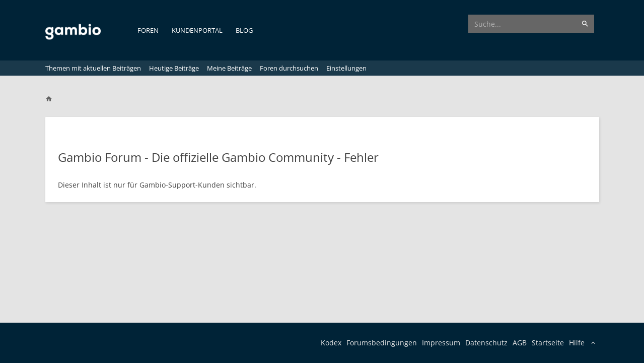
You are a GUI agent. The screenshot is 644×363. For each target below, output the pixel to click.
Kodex (331, 343)
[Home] (53, 99)
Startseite (548, 343)
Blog (244, 30)
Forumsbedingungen (382, 343)
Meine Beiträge (229, 68)
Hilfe (577, 343)
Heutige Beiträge (174, 68)
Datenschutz (486, 343)
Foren (148, 30)
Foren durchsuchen (289, 68)
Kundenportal (197, 30)
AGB (520, 343)
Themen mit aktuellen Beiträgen (93, 68)
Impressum (441, 343)
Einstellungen (346, 68)
